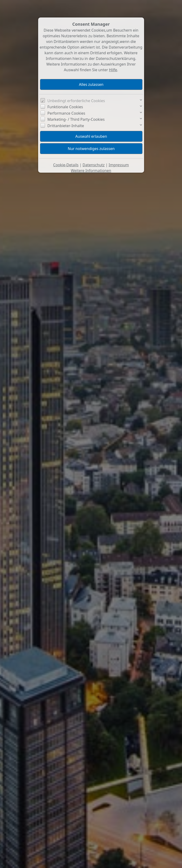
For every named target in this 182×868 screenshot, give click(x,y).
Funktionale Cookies (65, 107)
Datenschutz (94, 165)
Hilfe (113, 70)
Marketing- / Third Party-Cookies (76, 119)
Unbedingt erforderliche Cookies (76, 101)
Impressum (119, 165)
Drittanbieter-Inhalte (66, 126)
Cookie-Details (66, 165)
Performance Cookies (66, 113)
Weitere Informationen (91, 171)
